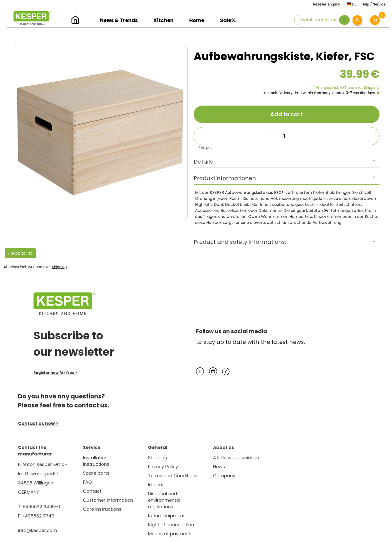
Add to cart (286, 114)
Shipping (371, 88)
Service (379, 4)
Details (203, 162)
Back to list (21, 253)
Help (365, 4)
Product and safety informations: (240, 242)
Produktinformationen (225, 178)
